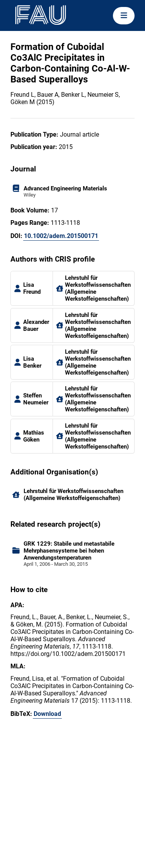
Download (47, 714)
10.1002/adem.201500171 (61, 236)
